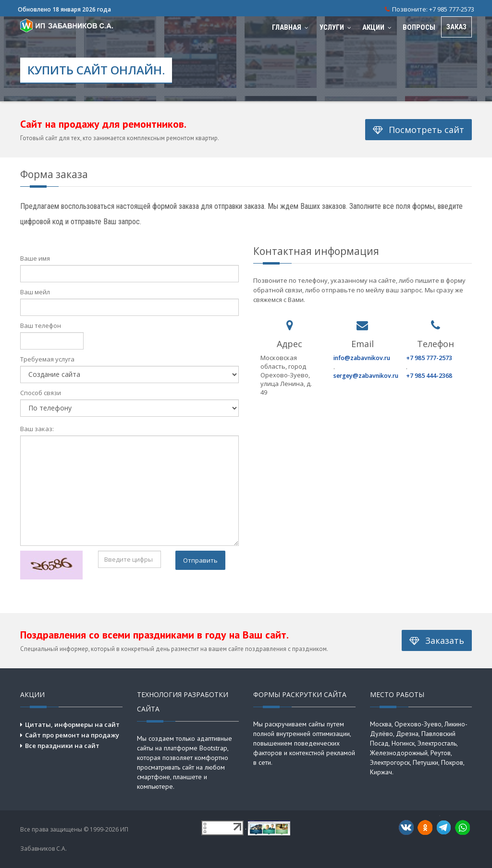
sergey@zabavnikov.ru (366, 376)
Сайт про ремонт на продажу (72, 735)
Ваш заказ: (37, 429)
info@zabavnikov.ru (362, 358)
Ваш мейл (35, 292)
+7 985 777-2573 (452, 9)
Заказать (437, 640)
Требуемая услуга (47, 359)
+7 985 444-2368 (429, 376)
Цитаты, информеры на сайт (72, 724)
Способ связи (41, 393)
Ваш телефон (41, 325)
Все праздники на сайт (62, 746)
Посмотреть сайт (418, 130)
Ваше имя (35, 258)
